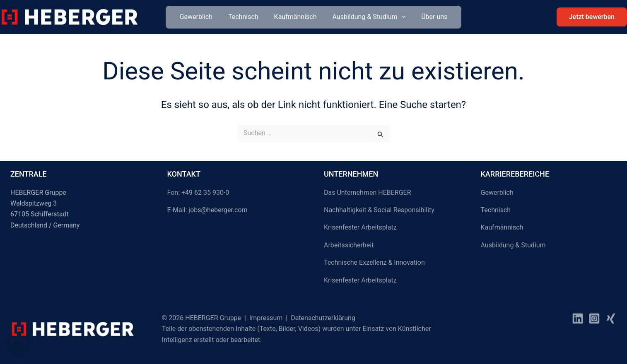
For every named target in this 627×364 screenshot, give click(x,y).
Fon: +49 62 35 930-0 (198, 193)
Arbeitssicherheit (349, 245)
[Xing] (611, 318)
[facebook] (578, 318)
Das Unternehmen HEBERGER (368, 193)
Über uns (429, 17)
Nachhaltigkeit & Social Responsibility (379, 210)
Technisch (246, 17)
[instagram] (594, 318)
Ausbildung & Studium (366, 17)
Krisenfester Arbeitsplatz (360, 227)
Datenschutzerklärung (323, 318)
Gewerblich (201, 17)
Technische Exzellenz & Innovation (374, 262)
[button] (399, 17)
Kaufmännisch (295, 17)
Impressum (266, 318)
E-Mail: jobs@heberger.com (207, 210)
